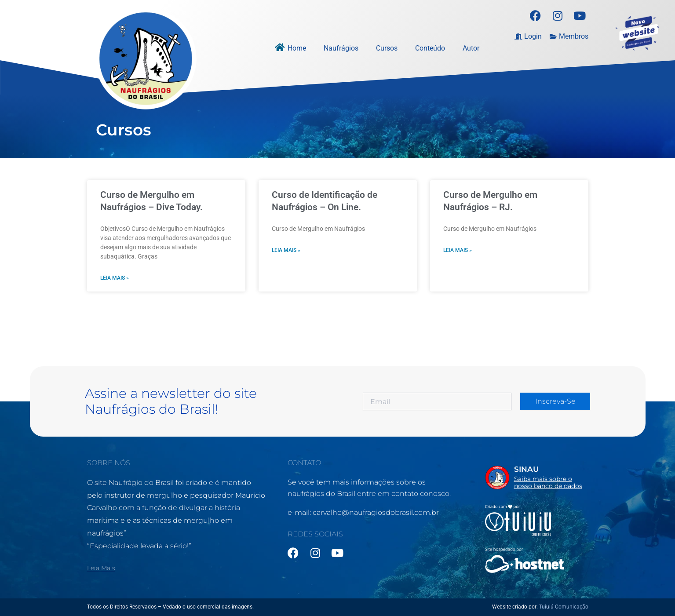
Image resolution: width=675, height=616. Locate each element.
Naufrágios (341, 48)
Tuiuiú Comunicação (564, 607)
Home (297, 48)
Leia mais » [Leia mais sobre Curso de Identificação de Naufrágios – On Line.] (286, 251)
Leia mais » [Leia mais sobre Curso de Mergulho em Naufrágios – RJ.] (458, 251)
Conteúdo (430, 48)
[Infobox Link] (537, 477)
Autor (471, 48)
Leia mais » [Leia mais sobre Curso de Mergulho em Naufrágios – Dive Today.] (115, 278)
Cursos (387, 48)
